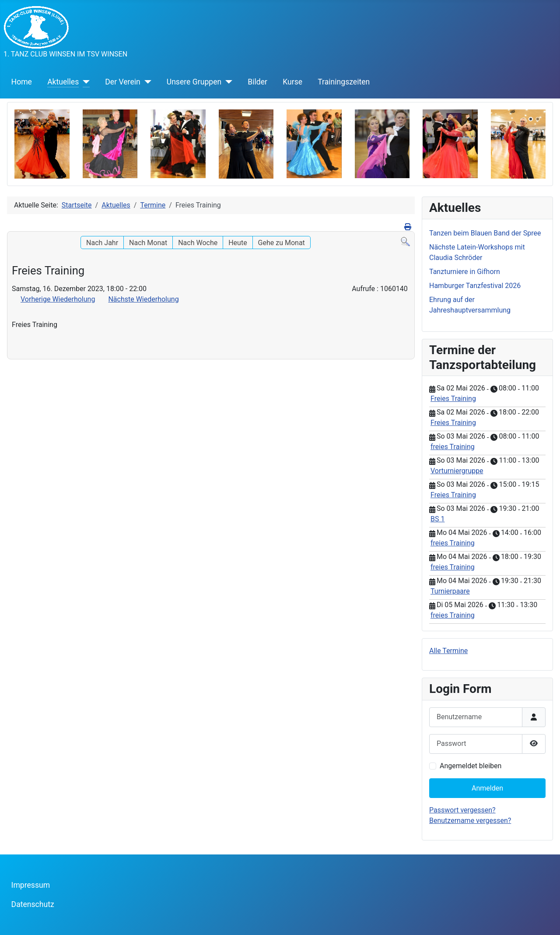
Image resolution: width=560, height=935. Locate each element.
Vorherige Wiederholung (58, 299)
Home (22, 82)
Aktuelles (63, 82)
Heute (238, 243)
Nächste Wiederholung (143, 299)
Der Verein (122, 82)
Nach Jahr (102, 243)
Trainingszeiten (344, 82)
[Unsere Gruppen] (227, 82)
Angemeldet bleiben (471, 766)
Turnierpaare (450, 591)
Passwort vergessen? (462, 810)
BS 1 (437, 519)
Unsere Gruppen (194, 82)
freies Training (453, 447)
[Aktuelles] (84, 82)
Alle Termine (448, 651)
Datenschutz (33, 904)
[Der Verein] (146, 82)
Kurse (292, 82)
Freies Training (453, 399)
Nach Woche (198, 243)
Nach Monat (148, 243)
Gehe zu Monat (282, 243)
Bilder (257, 82)
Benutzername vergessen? (470, 821)
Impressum (31, 885)
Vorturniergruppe (457, 471)
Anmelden (487, 788)
